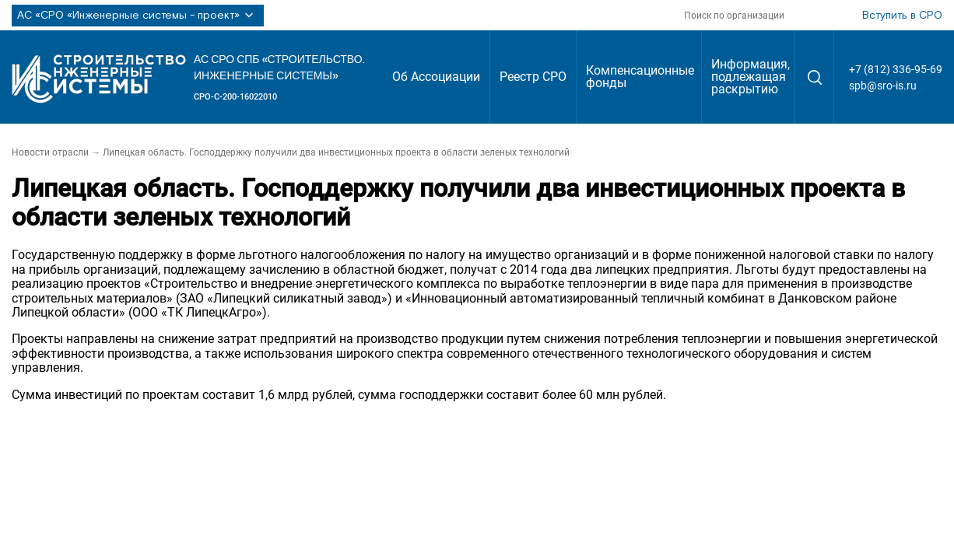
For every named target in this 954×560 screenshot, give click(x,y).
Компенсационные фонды (640, 77)
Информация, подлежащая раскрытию (751, 77)
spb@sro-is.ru (883, 86)
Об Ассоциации (436, 77)
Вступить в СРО (902, 16)
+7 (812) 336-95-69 (896, 69)
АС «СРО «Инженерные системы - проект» (138, 16)
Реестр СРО (533, 77)
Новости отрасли (50, 152)
